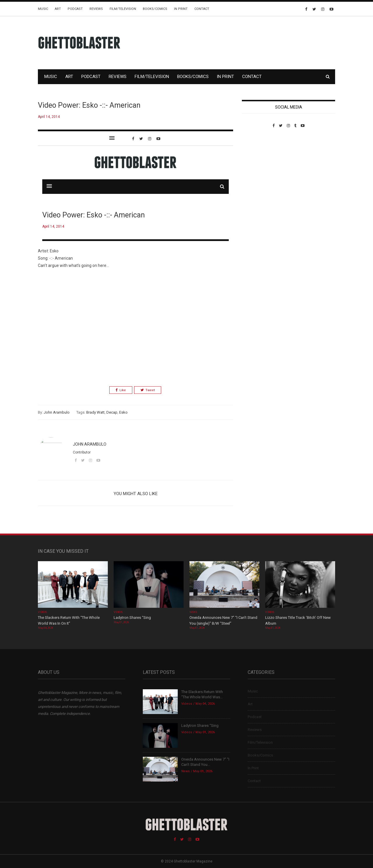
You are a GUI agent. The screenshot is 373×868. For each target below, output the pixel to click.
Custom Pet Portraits (259, 168)
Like (121, 390)
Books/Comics (155, 9)
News (193, 612)
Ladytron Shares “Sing (132, 618)
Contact (202, 9)
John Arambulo (57, 412)
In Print (181, 9)
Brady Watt (95, 412)
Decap (112, 412)
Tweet (148, 390)
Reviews (96, 9)
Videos (42, 612)
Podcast (75, 9)
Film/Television (123, 9)
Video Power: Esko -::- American (89, 105)
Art (58, 9)
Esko (123, 412)
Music (43, 9)
